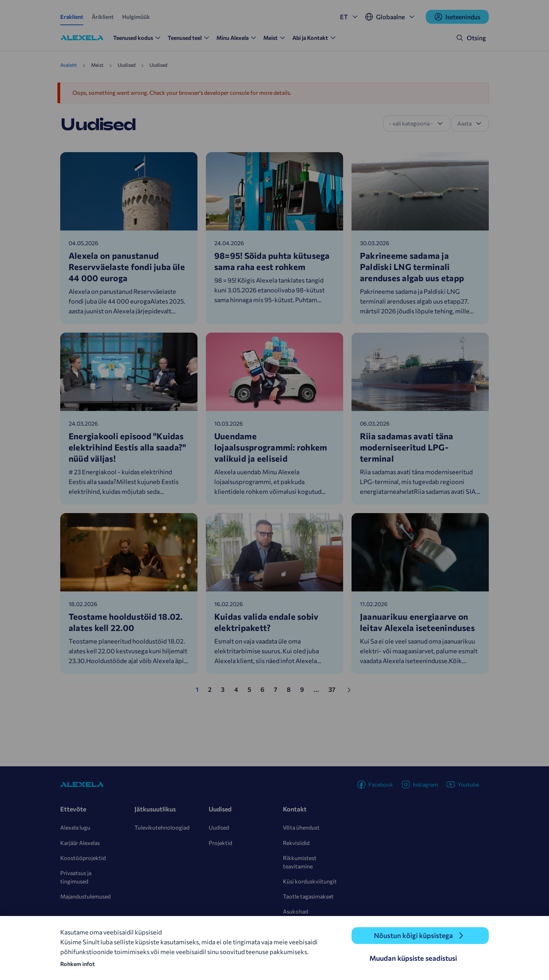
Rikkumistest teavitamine (300, 862)
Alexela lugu (75, 827)
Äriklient (103, 17)
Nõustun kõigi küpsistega (413, 936)
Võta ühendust (301, 827)
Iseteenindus (457, 17)
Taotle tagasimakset (308, 896)
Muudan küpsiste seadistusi (413, 958)
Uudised (219, 827)
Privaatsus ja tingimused (76, 877)
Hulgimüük (136, 17)
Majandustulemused (85, 896)
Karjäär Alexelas (80, 843)
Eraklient (72, 17)
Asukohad (296, 911)
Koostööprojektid (83, 858)
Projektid (220, 843)
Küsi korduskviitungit (310, 881)
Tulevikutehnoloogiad (162, 827)
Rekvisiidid (296, 843)
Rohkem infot (78, 964)
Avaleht (69, 65)
